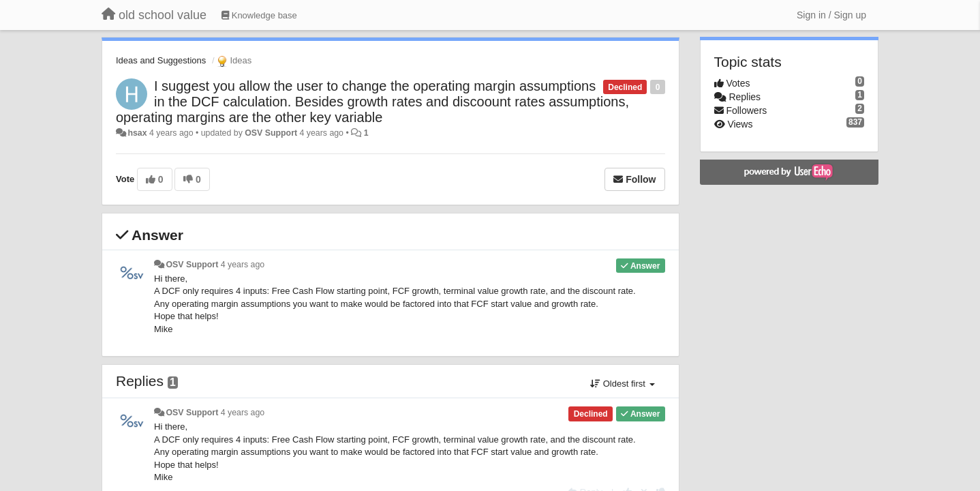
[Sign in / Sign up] (831, 15)
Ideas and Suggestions (161, 60)
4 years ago (243, 265)
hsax (137, 133)
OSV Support (271, 133)
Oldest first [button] (622, 384)
